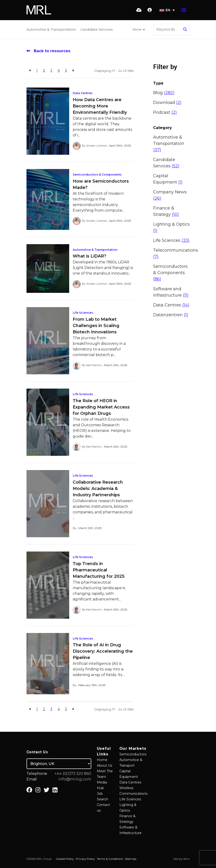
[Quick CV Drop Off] (139, 10)
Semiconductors (133, 754)
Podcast (165, 112)
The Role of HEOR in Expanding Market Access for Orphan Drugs (101, 407)
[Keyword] (167, 29)
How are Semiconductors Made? (101, 184)
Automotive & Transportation (51, 29)
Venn (186, 859)
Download (167, 103)
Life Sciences (83, 313)
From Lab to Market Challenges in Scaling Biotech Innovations (96, 326)
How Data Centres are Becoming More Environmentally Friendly (100, 106)
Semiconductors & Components (97, 175)
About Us (104, 765)
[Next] (73, 71)
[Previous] (30, 71)
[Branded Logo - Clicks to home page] (39, 10)
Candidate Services (97, 29)
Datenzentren (171, 315)
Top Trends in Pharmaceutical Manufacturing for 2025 (99, 570)
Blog (164, 93)
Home (102, 760)
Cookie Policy (65, 859)
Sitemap (131, 859)
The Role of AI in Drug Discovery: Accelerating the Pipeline (103, 651)
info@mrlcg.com (75, 779)
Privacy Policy (85, 859)
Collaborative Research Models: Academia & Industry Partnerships (98, 489)
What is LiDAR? (89, 256)
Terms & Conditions (110, 859)
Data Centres (83, 93)
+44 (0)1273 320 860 (73, 774)
